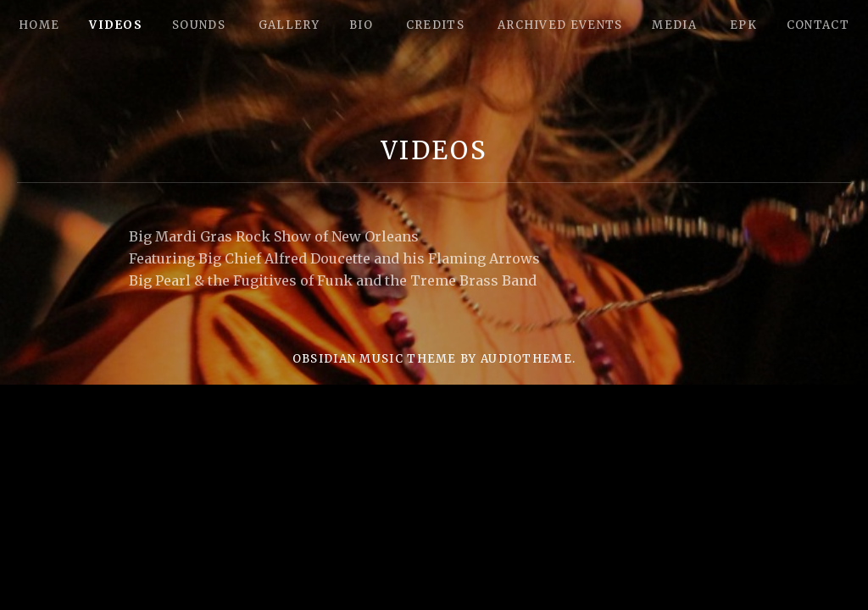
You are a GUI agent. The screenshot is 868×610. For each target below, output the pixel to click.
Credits (435, 25)
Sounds (199, 25)
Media (674, 25)
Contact (818, 25)
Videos (116, 25)
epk (743, 25)
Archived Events (560, 25)
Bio (361, 25)
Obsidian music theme (375, 359)
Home (39, 25)
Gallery (289, 25)
